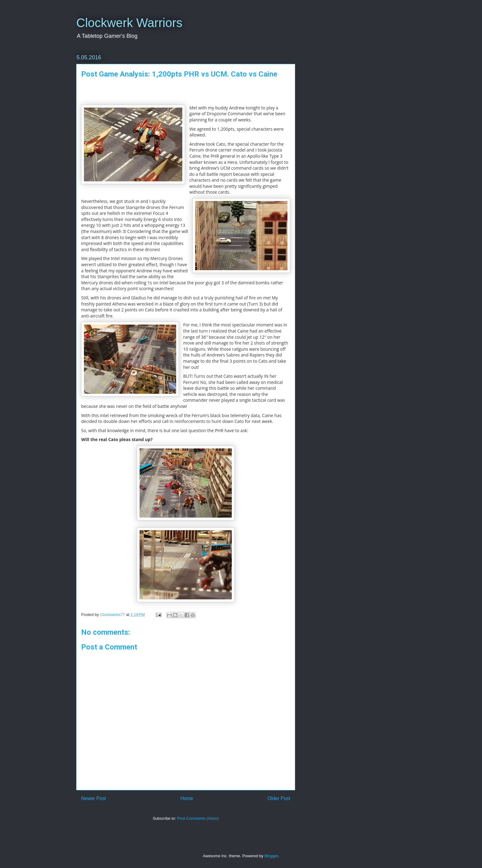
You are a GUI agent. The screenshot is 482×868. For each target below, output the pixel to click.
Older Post (279, 798)
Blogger (271, 856)
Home (187, 798)
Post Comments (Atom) (198, 818)
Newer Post (94, 798)
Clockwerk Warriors (129, 23)
